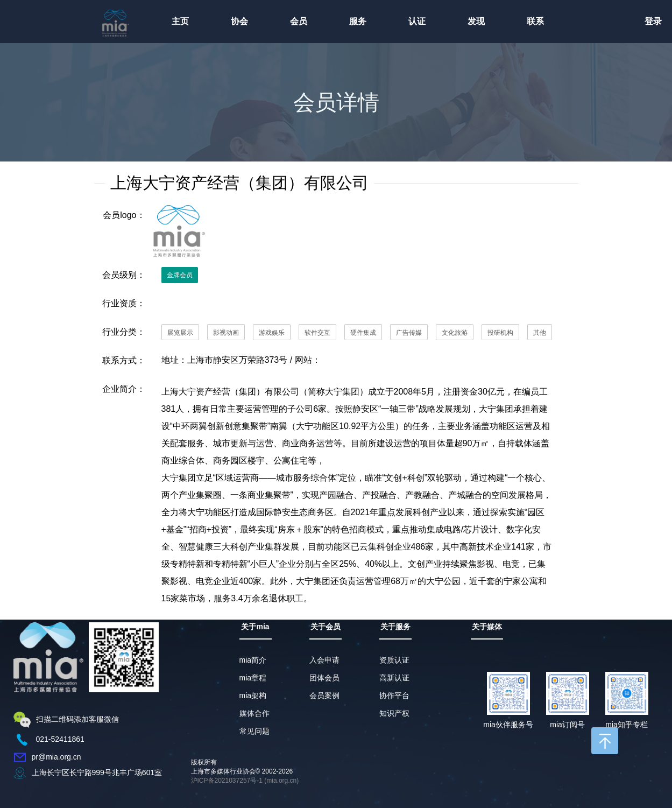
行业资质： (124, 303)
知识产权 (394, 713)
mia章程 (253, 678)
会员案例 (324, 695)
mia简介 (253, 660)
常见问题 (254, 731)
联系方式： (124, 360)
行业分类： (124, 332)
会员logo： (124, 215)
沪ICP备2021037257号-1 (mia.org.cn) (245, 781)
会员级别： (124, 275)
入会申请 (324, 660)
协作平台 (394, 695)
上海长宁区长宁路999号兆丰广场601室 (97, 772)
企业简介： (124, 389)
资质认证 (394, 660)
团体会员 (324, 678)
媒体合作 (254, 713)
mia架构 (253, 695)
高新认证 (394, 678)
